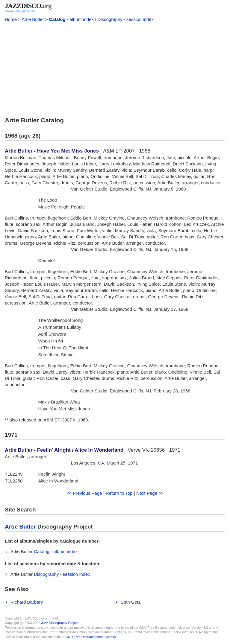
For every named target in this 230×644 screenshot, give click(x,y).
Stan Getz (131, 602)
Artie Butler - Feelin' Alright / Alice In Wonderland (64, 450)
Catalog (57, 19)
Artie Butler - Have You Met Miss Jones (52, 151)
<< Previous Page (84, 493)
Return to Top (119, 493)
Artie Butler (33, 19)
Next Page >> (150, 493)
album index (82, 19)
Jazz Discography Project (60, 623)
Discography (110, 19)
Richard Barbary (27, 602)
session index (140, 19)
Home (11, 19)
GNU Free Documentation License (91, 637)
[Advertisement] (115, 68)
